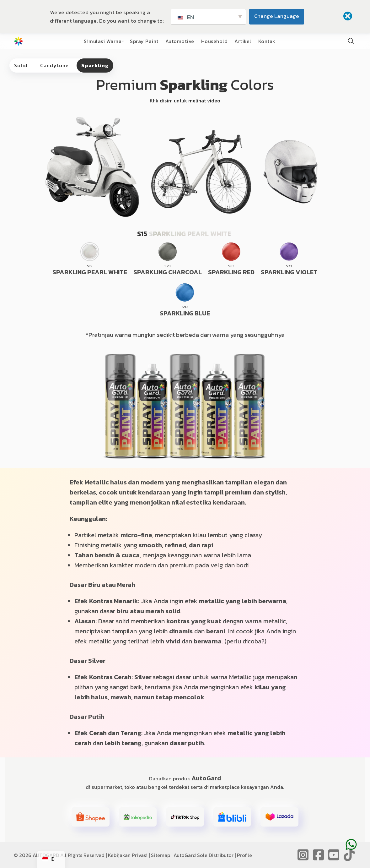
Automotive (180, 41)
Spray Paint (144, 41)
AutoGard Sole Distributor (204, 855)
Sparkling (95, 65)
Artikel (243, 41)
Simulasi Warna (103, 41)
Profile (244, 855)
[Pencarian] (351, 41)
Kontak (267, 41)
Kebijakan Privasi (128, 855)
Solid (21, 65)
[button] (91, 817)
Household (214, 41)
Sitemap (161, 855)
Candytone (54, 65)
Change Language (277, 16)
